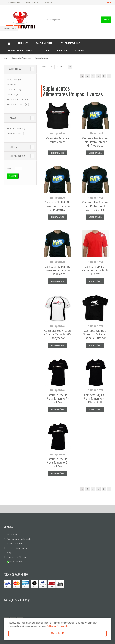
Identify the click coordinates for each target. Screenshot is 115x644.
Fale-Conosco (13, 534)
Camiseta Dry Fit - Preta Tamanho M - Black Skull (95, 398)
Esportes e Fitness (20, 51)
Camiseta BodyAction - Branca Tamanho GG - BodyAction (57, 334)
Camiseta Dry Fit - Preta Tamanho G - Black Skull (58, 463)
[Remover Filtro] (15, 133)
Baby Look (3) (14, 80)
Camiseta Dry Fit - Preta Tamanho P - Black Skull (58, 398)
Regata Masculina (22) (18, 104)
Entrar (109, 3)
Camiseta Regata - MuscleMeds (57, 140)
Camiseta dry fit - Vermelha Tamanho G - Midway (95, 270)
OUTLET (44, 51)
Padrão (59, 67)
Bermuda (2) (13, 85)
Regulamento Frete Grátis (19, 539)
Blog (9, 553)
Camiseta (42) (14, 89)
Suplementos (45, 43)
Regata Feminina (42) (18, 99)
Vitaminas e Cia (71, 43)
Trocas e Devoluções (17, 548)
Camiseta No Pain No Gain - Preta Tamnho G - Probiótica (58, 206)
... (98, 76)
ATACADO (80, 51)
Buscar (106, 20)
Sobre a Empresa (15, 543)
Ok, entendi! (57, 633)
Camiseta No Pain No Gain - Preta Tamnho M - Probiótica (95, 142)
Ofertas (23, 43)
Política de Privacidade (57, 626)
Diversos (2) (13, 94)
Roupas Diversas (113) (18, 128)
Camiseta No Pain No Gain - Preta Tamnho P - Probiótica (58, 270)
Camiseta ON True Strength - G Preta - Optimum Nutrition (95, 334)
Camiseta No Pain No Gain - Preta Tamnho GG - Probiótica (95, 206)
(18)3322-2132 (15, 562)
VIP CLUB (62, 51)
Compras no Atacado (17, 557)
